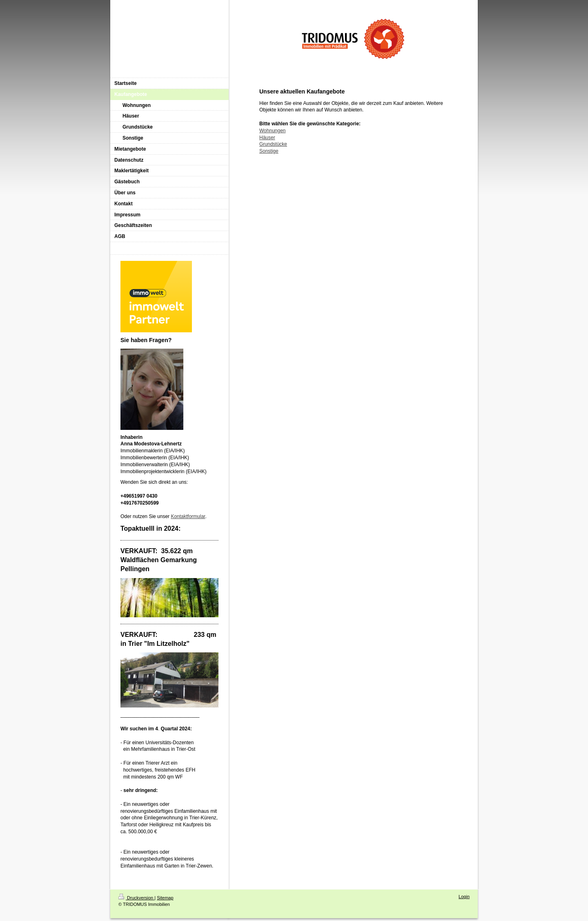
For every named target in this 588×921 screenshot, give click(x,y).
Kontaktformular (188, 516)
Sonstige (269, 151)
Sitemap (165, 898)
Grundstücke (273, 144)
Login (464, 897)
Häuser (267, 138)
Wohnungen (273, 131)
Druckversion (136, 898)
